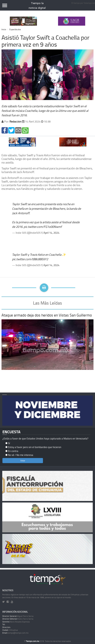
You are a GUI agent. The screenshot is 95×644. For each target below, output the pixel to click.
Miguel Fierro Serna (18, 616)
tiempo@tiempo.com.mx (15, 633)
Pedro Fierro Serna (18, 619)
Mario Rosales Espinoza (16, 622)
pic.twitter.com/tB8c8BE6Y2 (30, 259)
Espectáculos (15, 29)
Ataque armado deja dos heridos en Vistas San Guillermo (47, 315)
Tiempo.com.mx (33, 641)
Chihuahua (10, 630)
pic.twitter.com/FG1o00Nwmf (43, 227)
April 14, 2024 (51, 233)
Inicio (4, 29)
